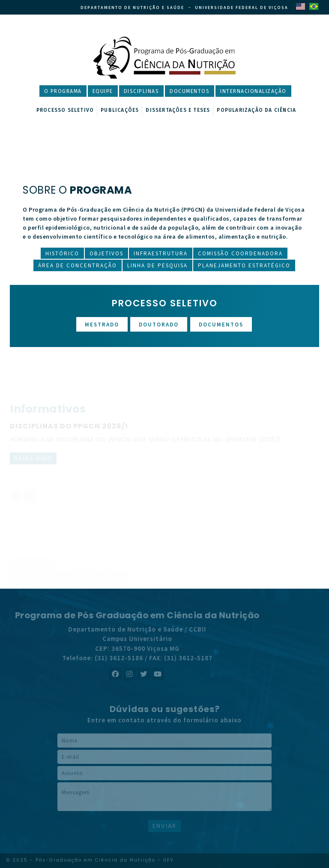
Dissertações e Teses (178, 110)
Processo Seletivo (65, 110)
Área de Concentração (78, 265)
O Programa (63, 91)
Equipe (103, 91)
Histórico (62, 253)
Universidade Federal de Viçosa (242, 7)
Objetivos (106, 253)
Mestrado (102, 325)
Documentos (190, 91)
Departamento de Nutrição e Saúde (132, 7)
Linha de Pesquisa (157, 265)
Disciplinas (142, 91)
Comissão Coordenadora (240, 253)
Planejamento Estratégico (244, 265)
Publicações (120, 110)
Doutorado (159, 325)
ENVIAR (164, 826)
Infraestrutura (161, 253)
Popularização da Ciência (256, 110)
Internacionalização (253, 91)
